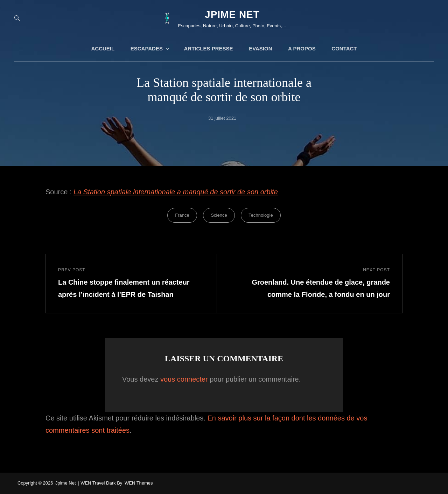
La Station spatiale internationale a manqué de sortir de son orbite (176, 192)
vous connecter (184, 379)
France (182, 215)
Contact (344, 48)
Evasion (260, 48)
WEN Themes (139, 483)
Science (219, 215)
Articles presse (209, 48)
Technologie (261, 215)
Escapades (150, 48)
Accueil (103, 48)
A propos (302, 48)
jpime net (232, 15)
